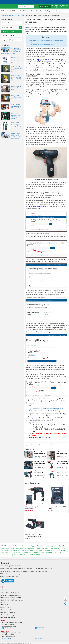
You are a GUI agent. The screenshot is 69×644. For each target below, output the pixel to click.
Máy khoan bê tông (56, 546)
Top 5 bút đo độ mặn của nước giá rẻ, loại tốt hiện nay (16, 97)
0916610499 (7, 628)
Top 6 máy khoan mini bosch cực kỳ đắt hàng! (40, 453)
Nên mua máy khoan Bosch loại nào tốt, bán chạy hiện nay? (62, 472)
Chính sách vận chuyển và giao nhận (11, 598)
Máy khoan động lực (34, 548)
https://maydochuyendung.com (14, 574)
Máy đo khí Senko (15, 553)
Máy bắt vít (45, 548)
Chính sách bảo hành (6, 610)
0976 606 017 (55, 6)
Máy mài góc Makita (27, 550)
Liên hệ (2, 602)
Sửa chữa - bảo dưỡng (8, 36)
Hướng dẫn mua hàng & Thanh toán (10, 595)
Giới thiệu (25, 11)
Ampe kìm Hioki (27, 553)
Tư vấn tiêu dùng (45, 11)
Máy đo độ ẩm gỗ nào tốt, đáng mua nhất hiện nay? (16, 106)
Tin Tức (9, 16)
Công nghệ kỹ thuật (7, 40)
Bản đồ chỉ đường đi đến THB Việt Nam (12, 600)
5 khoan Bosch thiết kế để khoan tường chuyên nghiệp (62, 453)
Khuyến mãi (5, 23)
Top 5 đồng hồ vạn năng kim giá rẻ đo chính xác (16, 88)
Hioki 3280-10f (21, 555)
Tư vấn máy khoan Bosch (36, 445)
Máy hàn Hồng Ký (49, 550)
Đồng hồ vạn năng (39, 553)
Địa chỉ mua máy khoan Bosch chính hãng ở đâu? (46, 409)
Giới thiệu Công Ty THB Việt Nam (10, 593)
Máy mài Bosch (55, 548)
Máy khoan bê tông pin (29, 546)
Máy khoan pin (16, 546)
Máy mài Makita (15, 550)
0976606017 (40, 628)
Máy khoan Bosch (42, 546)
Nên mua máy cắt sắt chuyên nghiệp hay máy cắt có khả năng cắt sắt (40, 462)
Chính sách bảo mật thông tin (9, 612)
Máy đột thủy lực (51, 553)
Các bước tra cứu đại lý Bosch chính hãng (42, 45)
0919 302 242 (64, 6)
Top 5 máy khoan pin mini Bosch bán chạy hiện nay (62, 462)
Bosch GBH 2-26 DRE (34, 555)
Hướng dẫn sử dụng (18, 16)
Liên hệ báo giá (57, 11)
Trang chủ (3, 16)
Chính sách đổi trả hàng (7, 615)
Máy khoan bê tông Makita (19, 548)
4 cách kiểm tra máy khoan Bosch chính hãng (45, 411)
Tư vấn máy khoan (49, 445)
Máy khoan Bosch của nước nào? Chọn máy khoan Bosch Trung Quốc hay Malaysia (40, 472)
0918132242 (7, 638)
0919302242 (40, 638)
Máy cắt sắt (38, 550)
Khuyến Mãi (34, 11)
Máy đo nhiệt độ (11, 555)
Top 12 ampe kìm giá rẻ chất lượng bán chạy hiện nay (16, 124)
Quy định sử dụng (5, 608)
